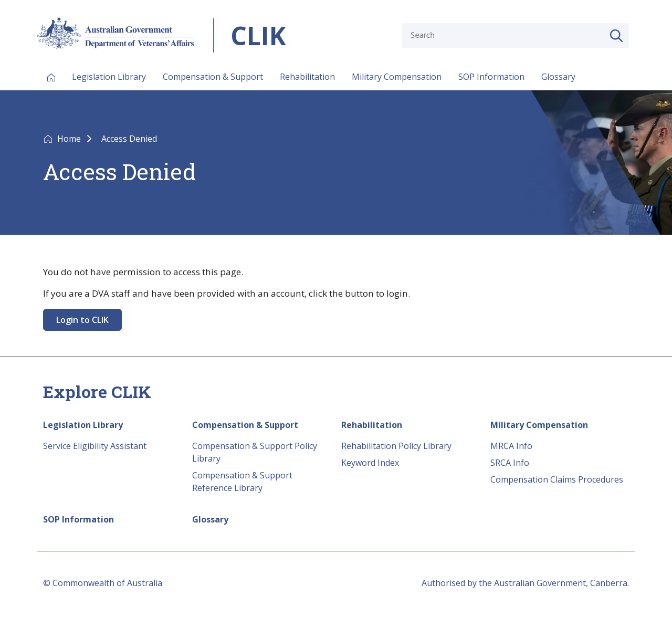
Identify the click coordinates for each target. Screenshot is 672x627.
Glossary (558, 77)
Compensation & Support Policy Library (255, 452)
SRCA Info (510, 463)
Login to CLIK (82, 320)
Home (70, 139)
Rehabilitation (307, 77)
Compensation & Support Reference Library (242, 482)
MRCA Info (511, 446)
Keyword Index (370, 463)
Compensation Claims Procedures (557, 479)
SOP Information (491, 77)
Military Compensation (397, 77)
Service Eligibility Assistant (95, 446)
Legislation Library (109, 77)
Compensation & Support (213, 77)
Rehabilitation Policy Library (396, 446)
